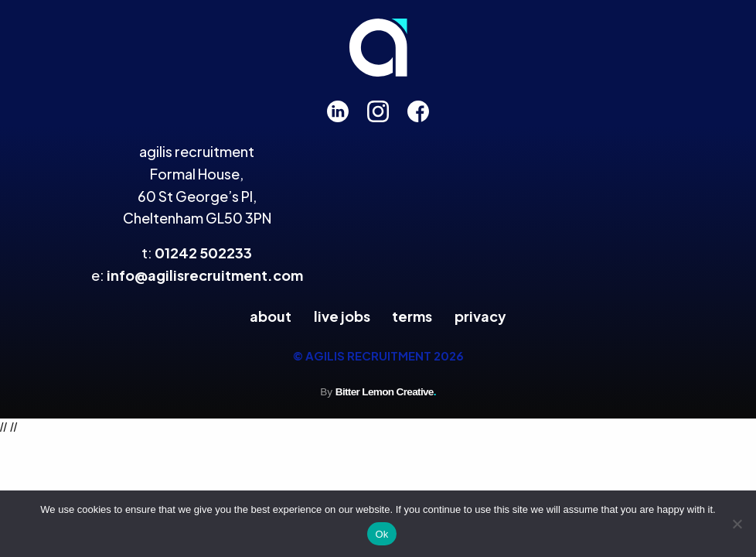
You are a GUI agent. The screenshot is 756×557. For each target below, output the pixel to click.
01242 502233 (203, 253)
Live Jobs (342, 316)
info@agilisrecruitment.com (205, 275)
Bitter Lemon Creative (386, 392)
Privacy (480, 316)
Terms (412, 316)
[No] (737, 524)
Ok (381, 534)
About (271, 316)
